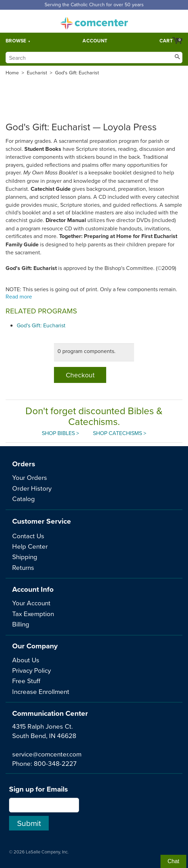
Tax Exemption (33, 613)
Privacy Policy (32, 670)
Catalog (23, 498)
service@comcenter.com (47, 754)
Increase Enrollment (41, 691)
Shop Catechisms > (120, 433)
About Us (26, 660)
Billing (21, 624)
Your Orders (30, 477)
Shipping (25, 556)
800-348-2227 (55, 763)
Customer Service (42, 521)
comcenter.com (94, 21)
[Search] (94, 58)
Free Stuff (26, 681)
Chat (173, 861)
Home (12, 73)
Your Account (31, 603)
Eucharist (37, 73)
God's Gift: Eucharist (77, 73)
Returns (23, 567)
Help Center (30, 546)
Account (95, 41)
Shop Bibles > (60, 433)
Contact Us (28, 536)
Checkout (80, 375)
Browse (16, 41)
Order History (32, 488)
